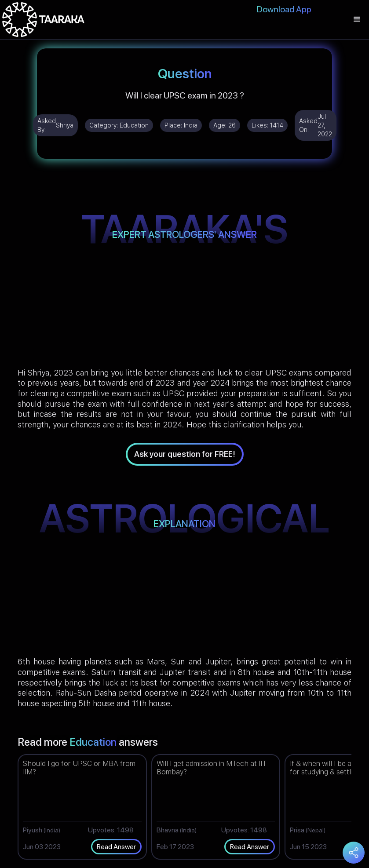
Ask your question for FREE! (185, 454)
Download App (284, 9)
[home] (43, 20)
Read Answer (116, 847)
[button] (357, 20)
